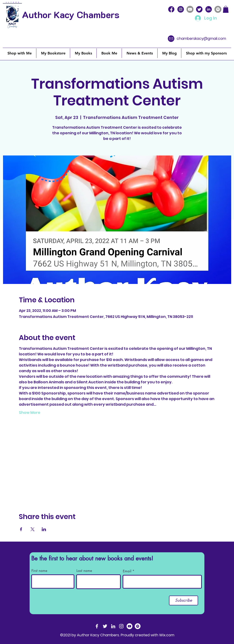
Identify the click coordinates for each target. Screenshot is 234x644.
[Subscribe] (184, 600)
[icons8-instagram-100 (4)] (181, 9)
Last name (84, 571)
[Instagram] (121, 626)
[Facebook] (97, 626)
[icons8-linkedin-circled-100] (209, 9)
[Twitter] (105, 626)
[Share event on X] (33, 529)
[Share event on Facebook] (21, 529)
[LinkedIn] (113, 626)
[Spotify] (218, 9)
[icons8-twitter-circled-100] (199, 9)
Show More (30, 413)
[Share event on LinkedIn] (44, 529)
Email (127, 571)
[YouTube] (190, 9)
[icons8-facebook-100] (171, 9)
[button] (226, 9)
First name (39, 571)
